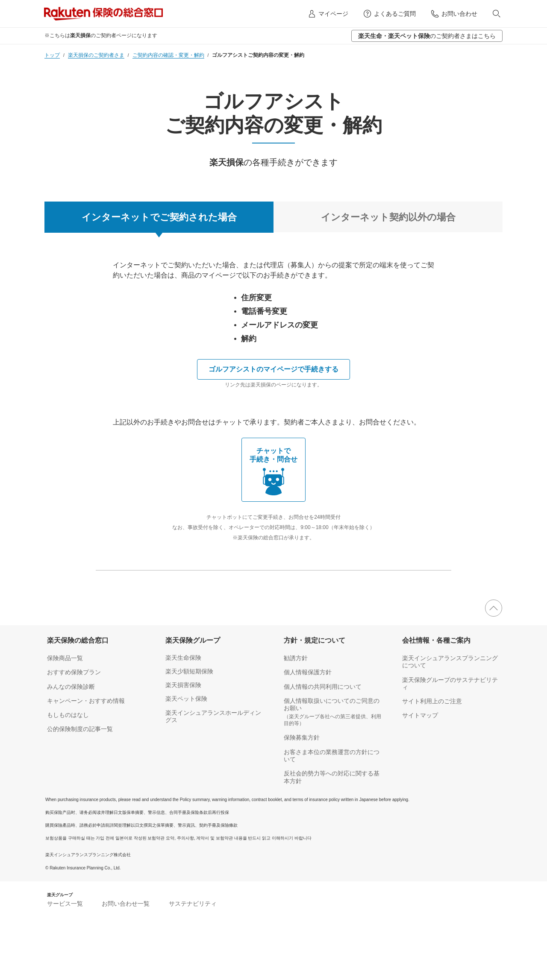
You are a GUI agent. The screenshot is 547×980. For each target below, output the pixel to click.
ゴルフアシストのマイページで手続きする (273, 369)
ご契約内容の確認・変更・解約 (168, 55)
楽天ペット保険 (186, 699)
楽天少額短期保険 (189, 671)
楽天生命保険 (183, 658)
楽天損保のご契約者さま (96, 55)
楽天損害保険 (183, 685)
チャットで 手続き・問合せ (273, 472)
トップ (52, 55)
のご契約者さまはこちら (427, 36)
